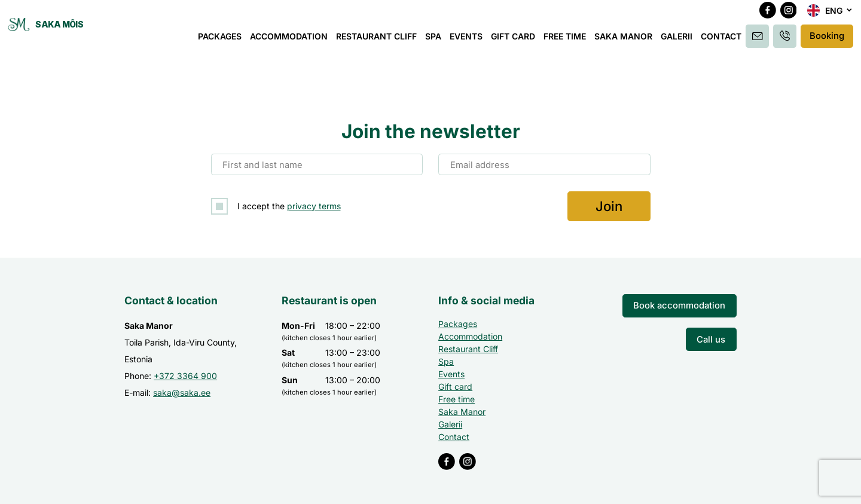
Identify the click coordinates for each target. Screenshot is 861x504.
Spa (435, 40)
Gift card (515, 40)
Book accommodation (683, 303)
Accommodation (291, 40)
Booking (826, 40)
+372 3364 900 (185, 374)
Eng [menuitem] (834, 15)
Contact (723, 40)
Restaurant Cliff (378, 40)
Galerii (678, 40)
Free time (567, 40)
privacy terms (314, 205)
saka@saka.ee (182, 391)
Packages (222, 40)
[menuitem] (830, 16)
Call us (712, 336)
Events (468, 40)
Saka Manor (625, 40)
